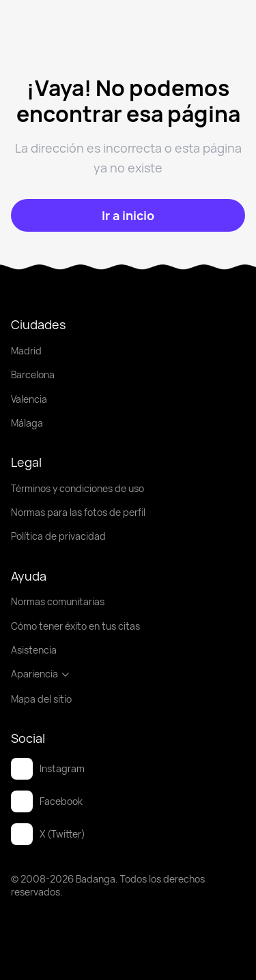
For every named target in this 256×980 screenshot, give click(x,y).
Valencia (29, 399)
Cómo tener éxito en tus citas (75, 626)
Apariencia (41, 674)
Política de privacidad (58, 536)
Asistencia (34, 650)
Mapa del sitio (41, 699)
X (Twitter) (48, 834)
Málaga (27, 423)
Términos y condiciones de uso (77, 488)
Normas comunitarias (58, 601)
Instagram (48, 769)
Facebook (47, 801)
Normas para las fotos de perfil (78, 512)
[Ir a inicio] (128, 215)
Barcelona (33, 374)
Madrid (26, 351)
